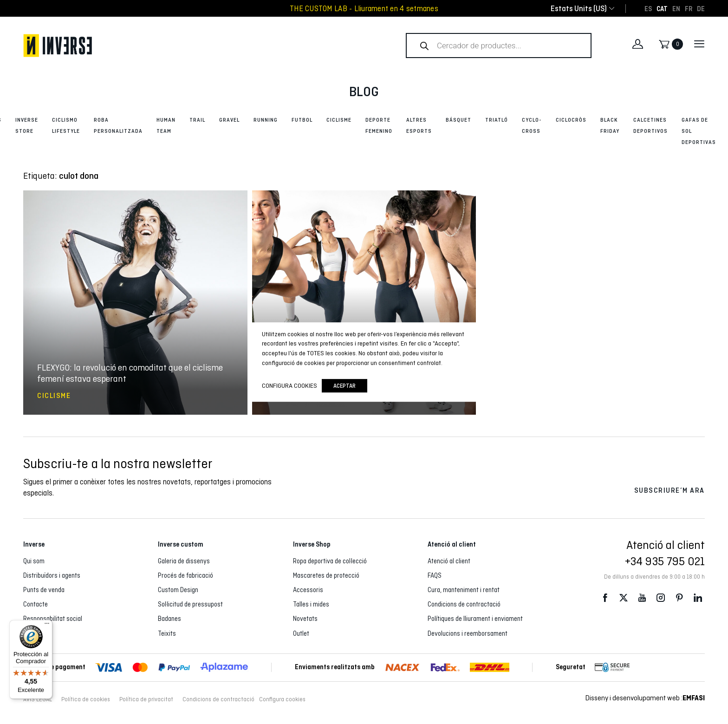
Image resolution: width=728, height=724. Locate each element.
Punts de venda (44, 590)
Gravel (229, 120)
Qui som (34, 561)
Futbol (302, 120)
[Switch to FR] (689, 8)
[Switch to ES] (648, 8)
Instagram (661, 597)
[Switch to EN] (676, 8)
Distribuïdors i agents (52, 575)
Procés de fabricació (185, 575)
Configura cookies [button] (282, 699)
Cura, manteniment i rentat (464, 590)
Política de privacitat (146, 699)
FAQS (435, 575)
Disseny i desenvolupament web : (645, 698)
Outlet (301, 633)
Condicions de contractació (464, 604)
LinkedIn (698, 597)
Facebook (605, 597)
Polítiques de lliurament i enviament (475, 619)
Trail (197, 120)
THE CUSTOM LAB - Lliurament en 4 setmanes (364, 9)
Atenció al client (449, 561)
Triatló (497, 120)
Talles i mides (311, 604)
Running (266, 120)
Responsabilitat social (53, 619)
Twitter (624, 597)
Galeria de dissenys (184, 561)
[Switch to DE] (701, 8)
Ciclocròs (571, 120)
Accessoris (308, 590)
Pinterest (679, 597)
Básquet (458, 120)
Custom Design (178, 590)
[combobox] (579, 9)
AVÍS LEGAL (38, 699)
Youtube (642, 597)
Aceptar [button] (344, 386)
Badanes (169, 619)
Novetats (305, 619)
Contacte (36, 604)
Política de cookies (86, 699)
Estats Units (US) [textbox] (579, 9)
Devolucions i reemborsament (468, 633)
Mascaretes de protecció (326, 575)
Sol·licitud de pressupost (190, 604)
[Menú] (47, 626)
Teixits (167, 633)
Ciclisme (339, 120)
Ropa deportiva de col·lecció (330, 561)
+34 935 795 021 (665, 561)
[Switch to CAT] (662, 8)
